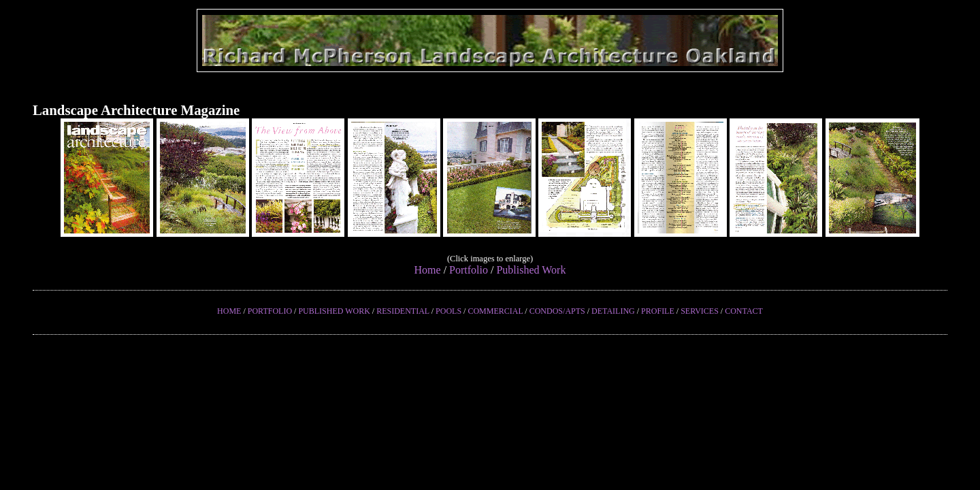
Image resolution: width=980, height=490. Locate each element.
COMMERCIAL (495, 311)
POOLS (448, 311)
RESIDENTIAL (403, 311)
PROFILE (658, 311)
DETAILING (613, 311)
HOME (229, 311)
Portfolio (469, 270)
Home (428, 270)
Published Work (531, 270)
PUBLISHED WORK (334, 311)
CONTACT (744, 311)
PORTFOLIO (270, 311)
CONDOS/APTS (557, 311)
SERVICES (700, 311)
